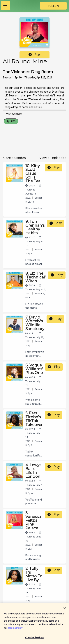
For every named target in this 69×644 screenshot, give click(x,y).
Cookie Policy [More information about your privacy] (15, 630)
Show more (14, 114)
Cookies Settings (34, 639)
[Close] (65, 610)
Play (35, 55)
